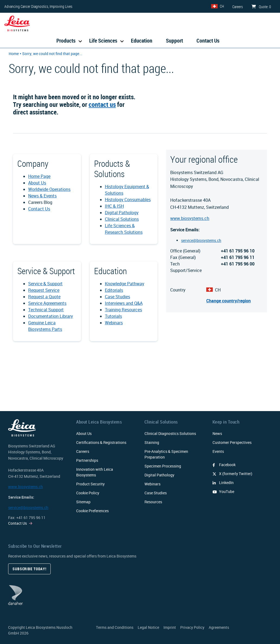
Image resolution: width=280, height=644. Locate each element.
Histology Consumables (128, 200)
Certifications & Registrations (101, 442)
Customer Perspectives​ (232, 442)
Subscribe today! (29, 569)
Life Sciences (103, 41)
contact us (102, 104)
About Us (37, 183)
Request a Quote (44, 297)
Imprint (170, 627)
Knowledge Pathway (125, 284)
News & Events (42, 196)
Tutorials (113, 316)
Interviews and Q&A (124, 303)
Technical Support (46, 310)
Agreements (219, 627)
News (217, 433)
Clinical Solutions (122, 219)
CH (222, 6)
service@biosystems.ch (201, 240)
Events (218, 451)
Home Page (39, 176)
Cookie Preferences (92, 511)
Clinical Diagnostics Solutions (170, 433)
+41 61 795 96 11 (31, 518)
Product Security (90, 484)
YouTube (223, 491)
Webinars (114, 323)
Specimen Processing (163, 466)
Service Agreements (47, 303)
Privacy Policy (192, 627)
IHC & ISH (114, 206)
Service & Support (45, 284)
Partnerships (87, 460)
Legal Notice (148, 627)
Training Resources (123, 310)
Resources (153, 502)
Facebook (224, 465)
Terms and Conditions (115, 627)
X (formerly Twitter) (232, 474)
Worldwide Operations (49, 189)
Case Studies (118, 297)
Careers (83, 451)
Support (174, 41)
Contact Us (208, 41)
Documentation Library (51, 316)
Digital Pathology (122, 213)
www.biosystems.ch (190, 218)
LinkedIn (223, 483)
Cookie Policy (88, 493)
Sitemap (83, 502)
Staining (152, 442)
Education (142, 41)
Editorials (114, 290)
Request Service (44, 290)
